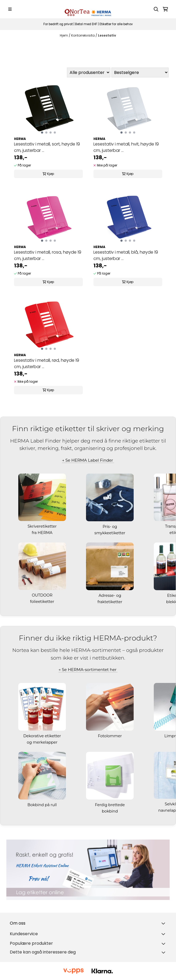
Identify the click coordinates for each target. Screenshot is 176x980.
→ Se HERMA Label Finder (88, 460)
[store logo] (88, 9)
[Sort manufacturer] (89, 72)
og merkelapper (42, 742)
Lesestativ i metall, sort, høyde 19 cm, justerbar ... (47, 147)
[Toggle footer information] (164, 923)
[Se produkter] (88, 870)
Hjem (64, 35)
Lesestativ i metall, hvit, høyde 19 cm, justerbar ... (126, 147)
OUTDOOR (43, 595)
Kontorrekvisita (83, 35)
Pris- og (110, 527)
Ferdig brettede (110, 805)
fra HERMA (43, 533)
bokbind (110, 811)
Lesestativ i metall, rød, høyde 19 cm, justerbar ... (47, 363)
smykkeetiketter (110, 533)
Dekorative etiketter (43, 736)
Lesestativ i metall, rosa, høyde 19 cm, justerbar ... (48, 255)
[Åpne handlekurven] (165, 9)
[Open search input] (156, 9)
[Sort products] (140, 72)
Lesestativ (107, 35)
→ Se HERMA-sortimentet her (88, 670)
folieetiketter (42, 602)
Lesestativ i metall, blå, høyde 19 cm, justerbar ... (126, 255)
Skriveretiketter (43, 526)
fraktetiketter (110, 602)
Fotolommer (110, 736)
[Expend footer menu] (164, 934)
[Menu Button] (10, 9)
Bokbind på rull (43, 805)
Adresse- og (110, 595)
